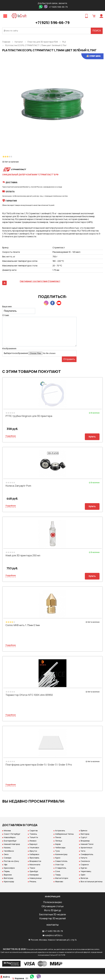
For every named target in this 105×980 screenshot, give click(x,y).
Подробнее (11, 436)
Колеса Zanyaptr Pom (18, 486)
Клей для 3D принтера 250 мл (23, 555)
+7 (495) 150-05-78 (54, 931)
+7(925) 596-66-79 (52, 23)
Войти (6, 977)
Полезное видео (53, 902)
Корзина (19, 978)
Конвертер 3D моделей (52, 918)
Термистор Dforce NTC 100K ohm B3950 (29, 695)
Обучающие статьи (52, 906)
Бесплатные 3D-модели (52, 914)
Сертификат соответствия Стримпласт (40, 281)
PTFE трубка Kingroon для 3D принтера (29, 416)
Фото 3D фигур (53, 910)
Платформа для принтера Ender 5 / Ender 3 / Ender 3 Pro (39, 765)
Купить (92, 437)
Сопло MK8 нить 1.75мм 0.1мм (23, 625)
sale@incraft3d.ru (54, 935)
